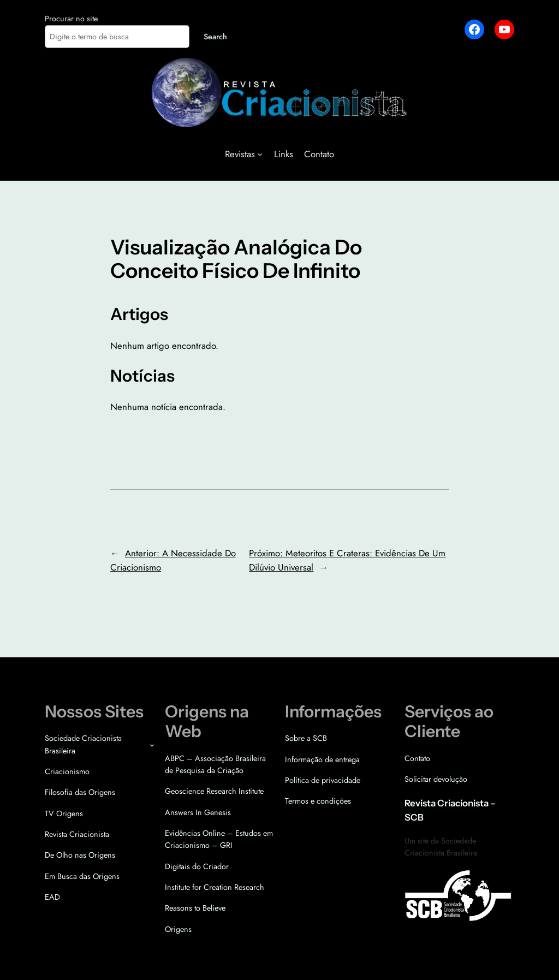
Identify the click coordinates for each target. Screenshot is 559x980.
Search (215, 37)
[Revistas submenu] (260, 154)
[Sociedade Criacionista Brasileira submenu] (152, 745)
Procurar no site (71, 19)
